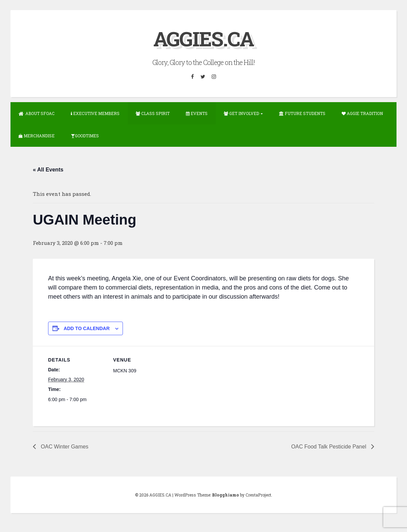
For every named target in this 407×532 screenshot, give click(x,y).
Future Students (302, 113)
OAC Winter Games (64, 446)
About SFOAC (37, 113)
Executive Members (95, 113)
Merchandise (37, 135)
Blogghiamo (226, 494)
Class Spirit (153, 113)
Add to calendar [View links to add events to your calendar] (87, 328)
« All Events (48, 169)
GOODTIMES (85, 135)
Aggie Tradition (362, 113)
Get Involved (241, 113)
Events (197, 113)
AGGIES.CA (204, 38)
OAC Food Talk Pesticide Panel (329, 446)
